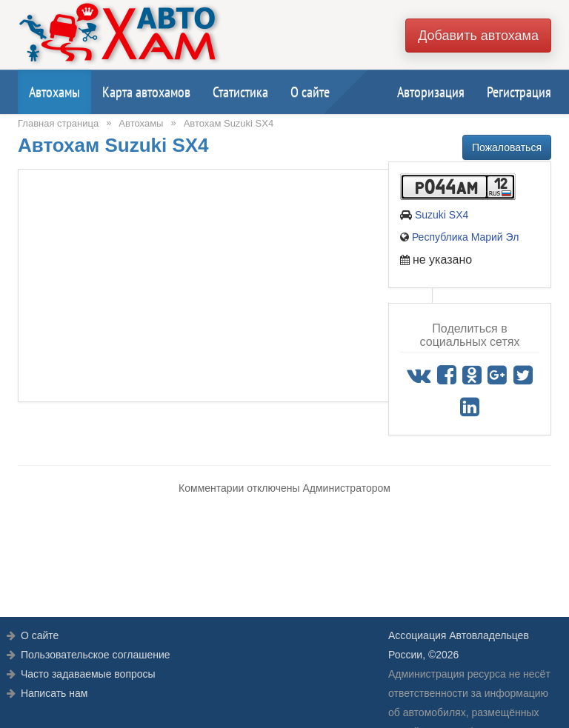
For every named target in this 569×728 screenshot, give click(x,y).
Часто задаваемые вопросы (88, 674)
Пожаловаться (507, 147)
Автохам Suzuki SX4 (229, 123)
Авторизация (431, 92)
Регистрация (519, 92)
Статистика (240, 92)
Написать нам (54, 693)
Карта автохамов (146, 92)
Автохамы (54, 92)
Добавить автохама (478, 36)
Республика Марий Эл (465, 237)
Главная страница (58, 123)
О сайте (310, 92)
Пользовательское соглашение (96, 655)
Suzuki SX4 (442, 215)
